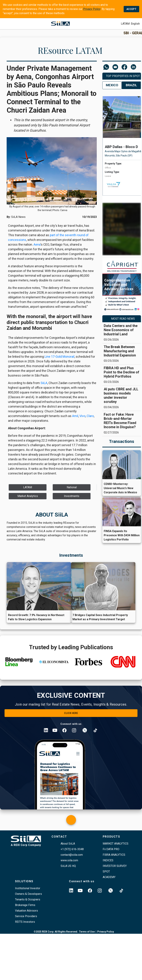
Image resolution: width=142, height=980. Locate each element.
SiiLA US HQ (68, 866)
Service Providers (26, 916)
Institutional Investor (28, 888)
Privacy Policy (92, 9)
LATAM (125, 24)
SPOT (106, 872)
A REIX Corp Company (26, 845)
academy (109, 877)
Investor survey (115, 866)
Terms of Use (87, 932)
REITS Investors (25, 922)
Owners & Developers (28, 894)
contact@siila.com (72, 855)
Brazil (131, 85)
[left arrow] (101, 153)
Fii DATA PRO (111, 849)
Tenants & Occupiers (28, 899)
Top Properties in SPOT (123, 76)
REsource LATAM (70, 50)
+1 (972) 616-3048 (72, 849)
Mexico (112, 85)
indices (108, 860)
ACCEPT (131, 9)
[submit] (125, 24)
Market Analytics (116, 844)
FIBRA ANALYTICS (114, 855)
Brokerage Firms (25, 905)
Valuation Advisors (26, 911)
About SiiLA (68, 844)
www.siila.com (69, 860)
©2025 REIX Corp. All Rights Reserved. (56, 932)
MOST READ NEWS (123, 319)
